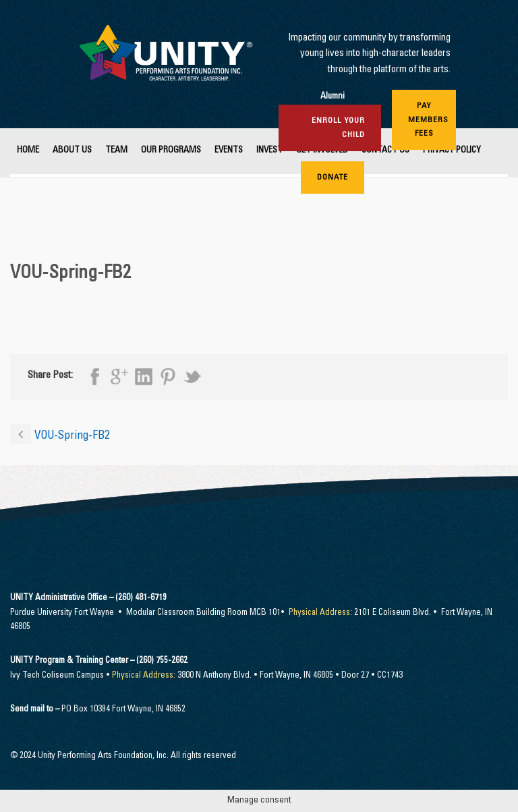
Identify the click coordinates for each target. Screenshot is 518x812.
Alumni (333, 97)
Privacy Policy (452, 151)
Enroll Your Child (338, 128)
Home (28, 151)
